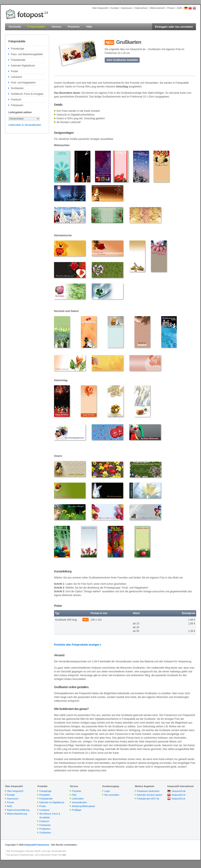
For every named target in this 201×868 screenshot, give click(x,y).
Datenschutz (141, 8)
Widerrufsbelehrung (17, 814)
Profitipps (77, 810)
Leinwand (16, 77)
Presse (171, 8)
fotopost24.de (179, 791)
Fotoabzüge (17, 49)
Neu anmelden (112, 795)
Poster (15, 71)
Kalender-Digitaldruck (23, 66)
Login (107, 791)
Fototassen (17, 105)
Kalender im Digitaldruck (52, 802)
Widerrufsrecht (157, 8)
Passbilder (45, 795)
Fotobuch (16, 100)
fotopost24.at (178, 799)
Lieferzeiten (78, 799)
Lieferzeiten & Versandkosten (25, 125)
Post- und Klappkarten (23, 83)
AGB (179, 8)
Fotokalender (18, 60)
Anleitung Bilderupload (83, 806)
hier (64, 855)
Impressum (127, 8)
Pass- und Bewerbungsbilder (27, 54)
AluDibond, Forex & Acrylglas (27, 94)
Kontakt (115, 8)
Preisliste (77, 791)
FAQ (74, 795)
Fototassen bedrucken (148, 791)
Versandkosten (79, 802)
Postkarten (45, 829)
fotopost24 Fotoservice (37, 845)
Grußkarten (17, 88)
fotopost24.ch (179, 795)
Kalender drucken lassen (149, 795)
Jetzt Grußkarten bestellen (122, 60)
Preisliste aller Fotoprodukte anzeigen (77, 645)
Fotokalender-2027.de (148, 799)
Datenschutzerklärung (18, 810)
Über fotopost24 (100, 8)
